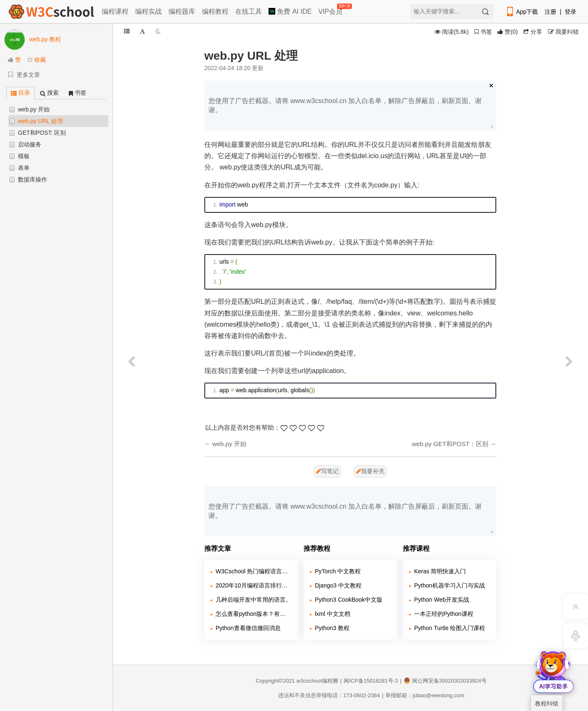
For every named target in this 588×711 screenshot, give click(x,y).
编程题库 (182, 11)
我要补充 (370, 471)
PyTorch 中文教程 (338, 571)
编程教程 (215, 11)
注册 (550, 12)
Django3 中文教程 (338, 585)
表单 (24, 168)
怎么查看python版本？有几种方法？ (254, 614)
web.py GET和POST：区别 (450, 444)
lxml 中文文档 (333, 614)
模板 (24, 156)
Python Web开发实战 (442, 600)
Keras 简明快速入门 (440, 571)
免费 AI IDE (290, 11)
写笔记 (327, 471)
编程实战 (148, 11)
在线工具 (249, 11)
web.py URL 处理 (40, 121)
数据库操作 (33, 179)
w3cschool (309, 681)
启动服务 (30, 144)
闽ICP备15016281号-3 (371, 681)
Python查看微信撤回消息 (248, 628)
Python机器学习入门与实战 (450, 585)
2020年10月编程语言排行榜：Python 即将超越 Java (254, 585)
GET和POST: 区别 (42, 133)
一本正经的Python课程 (444, 614)
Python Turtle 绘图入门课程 (450, 628)
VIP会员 (331, 10)
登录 (570, 12)
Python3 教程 (332, 628)
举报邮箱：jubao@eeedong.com (425, 695)
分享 (533, 32)
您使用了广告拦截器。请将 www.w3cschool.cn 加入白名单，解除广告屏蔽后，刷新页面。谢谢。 (345, 105)
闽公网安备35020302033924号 (445, 681)
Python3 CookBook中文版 (349, 600)
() (508, 32)
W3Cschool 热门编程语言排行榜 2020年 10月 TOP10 (254, 571)
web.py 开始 (34, 109)
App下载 (522, 12)
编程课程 (115, 11)
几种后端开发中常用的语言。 (254, 600)
